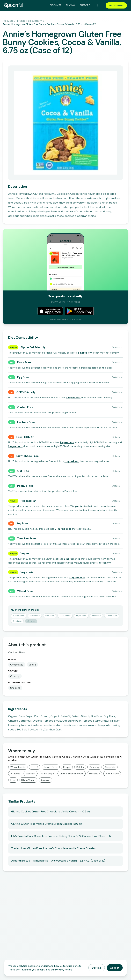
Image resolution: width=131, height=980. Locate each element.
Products (8, 21)
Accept (115, 968)
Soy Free (22, 523)
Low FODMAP (25, 437)
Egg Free (23, 377)
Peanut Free (25, 486)
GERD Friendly (26, 392)
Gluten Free (25, 407)
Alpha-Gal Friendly (33, 347)
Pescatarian (28, 501)
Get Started (116, 5)
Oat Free (23, 471)
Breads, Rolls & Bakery (30, 21)
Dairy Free (24, 362)
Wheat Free (25, 591)
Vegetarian (28, 572)
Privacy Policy (64, 970)
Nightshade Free (28, 456)
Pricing (70, 5)
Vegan (25, 553)
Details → (117, 347)
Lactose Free (26, 422)
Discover (56, 5)
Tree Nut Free (27, 538)
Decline (97, 968)
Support (85, 5)
